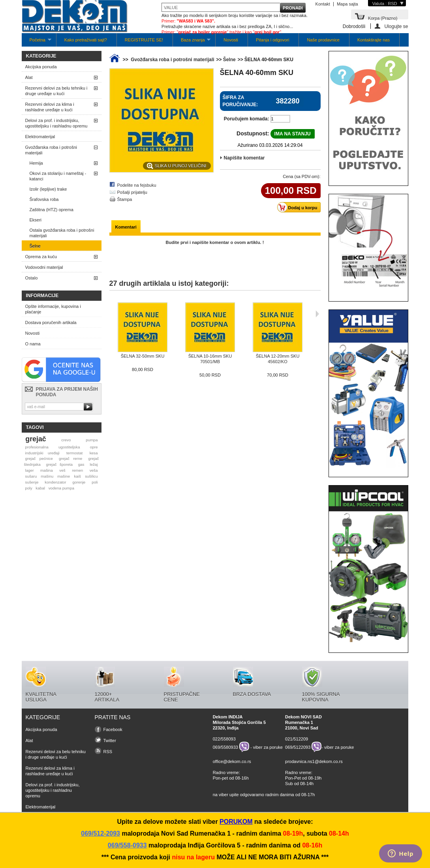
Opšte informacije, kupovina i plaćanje (53, 309)
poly (28, 488)
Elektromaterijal (40, 137)
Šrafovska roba (44, 199)
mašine (64, 476)
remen (77, 470)
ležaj (94, 464)
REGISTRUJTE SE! (144, 40)
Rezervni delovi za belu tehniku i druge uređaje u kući (56, 91)
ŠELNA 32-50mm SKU (143, 356)
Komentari (126, 227)
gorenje (79, 482)
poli (95, 482)
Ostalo (32, 278)
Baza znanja (192, 42)
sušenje (32, 482)
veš (62, 470)
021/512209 (297, 739)
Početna (37, 42)
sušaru (31, 476)
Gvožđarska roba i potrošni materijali (51, 150)
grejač (36, 439)
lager (29, 470)
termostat (74, 453)
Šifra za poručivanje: (240, 101)
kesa (94, 453)
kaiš (77, 476)
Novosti (231, 40)
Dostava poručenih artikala (51, 322)
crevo (66, 440)
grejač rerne (70, 458)
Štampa (125, 199)
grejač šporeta (59, 464)
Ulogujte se (396, 26)
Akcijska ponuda (41, 67)
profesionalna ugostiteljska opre (61, 447)
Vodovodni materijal (44, 267)
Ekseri (36, 220)
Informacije (42, 296)
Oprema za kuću (41, 257)
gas (81, 464)
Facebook (113, 729)
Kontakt (323, 4)
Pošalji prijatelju (132, 192)
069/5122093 (298, 747)
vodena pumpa (61, 488)
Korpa (383, 18)
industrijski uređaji (42, 453)
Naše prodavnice (323, 40)
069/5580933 (225, 747)
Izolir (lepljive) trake (48, 189)
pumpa (92, 440)
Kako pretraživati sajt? (86, 40)
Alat (29, 77)
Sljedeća (317, 314)
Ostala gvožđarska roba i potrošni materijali (62, 233)
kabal (40, 488)
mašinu (47, 476)
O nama (33, 344)
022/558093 (224, 739)
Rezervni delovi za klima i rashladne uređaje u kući (50, 107)
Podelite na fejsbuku (137, 185)
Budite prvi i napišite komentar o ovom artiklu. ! (215, 242)
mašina (47, 470)
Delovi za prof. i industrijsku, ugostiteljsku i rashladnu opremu (56, 123)
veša (94, 470)
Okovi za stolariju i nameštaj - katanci (58, 176)
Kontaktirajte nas (374, 40)
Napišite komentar (244, 158)
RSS (108, 752)
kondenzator (55, 482)
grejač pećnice (39, 458)
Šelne (35, 246)
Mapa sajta (347, 4)
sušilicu (91, 476)
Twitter (110, 741)
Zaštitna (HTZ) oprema (52, 210)
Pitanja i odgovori (272, 40)
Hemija (36, 163)
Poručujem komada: (247, 119)
